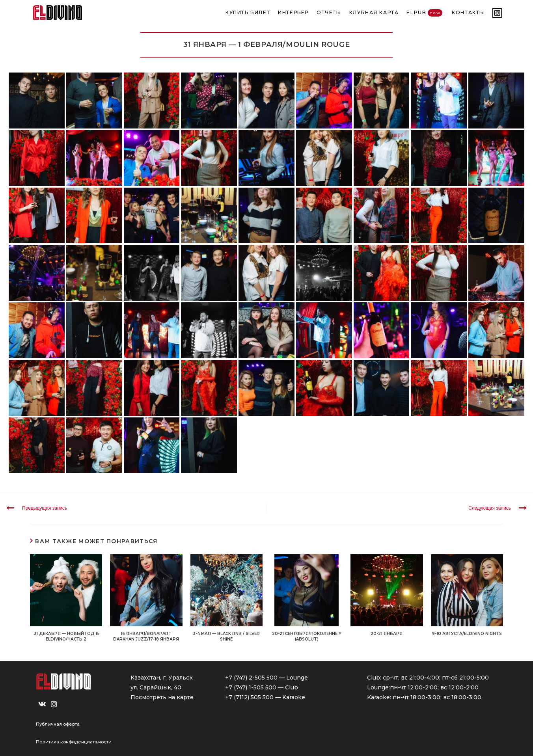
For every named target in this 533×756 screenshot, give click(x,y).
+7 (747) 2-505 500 (251, 678)
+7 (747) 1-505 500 (251, 687)
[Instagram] (54, 704)
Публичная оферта (58, 724)
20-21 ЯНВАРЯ (387, 634)
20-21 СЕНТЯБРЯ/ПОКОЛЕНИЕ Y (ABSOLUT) (307, 636)
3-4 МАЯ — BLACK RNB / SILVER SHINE (226, 636)
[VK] (42, 704)
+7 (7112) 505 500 (249, 697)
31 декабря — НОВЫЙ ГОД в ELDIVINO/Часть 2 (66, 636)
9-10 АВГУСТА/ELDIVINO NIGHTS (467, 634)
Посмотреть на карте (162, 697)
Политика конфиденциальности (74, 742)
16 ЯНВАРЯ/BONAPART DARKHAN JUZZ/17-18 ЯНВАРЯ (146, 636)
